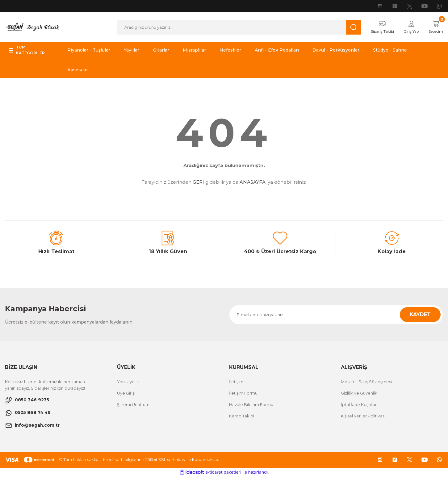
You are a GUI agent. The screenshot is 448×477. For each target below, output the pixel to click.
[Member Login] (407, 27)
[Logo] (32, 27)
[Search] (235, 27)
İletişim (236, 382)
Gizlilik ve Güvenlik (359, 393)
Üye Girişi (126, 393)
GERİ (198, 183)
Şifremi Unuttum (133, 405)
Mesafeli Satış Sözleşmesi (366, 382)
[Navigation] (35, 51)
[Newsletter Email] (336, 315)
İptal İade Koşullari (359, 405)
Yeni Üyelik (128, 382)
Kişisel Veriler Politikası (363, 416)
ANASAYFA (253, 183)
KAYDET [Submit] (420, 315)
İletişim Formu (243, 393)
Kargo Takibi (242, 416)
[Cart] (434, 27)
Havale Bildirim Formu (251, 405)
